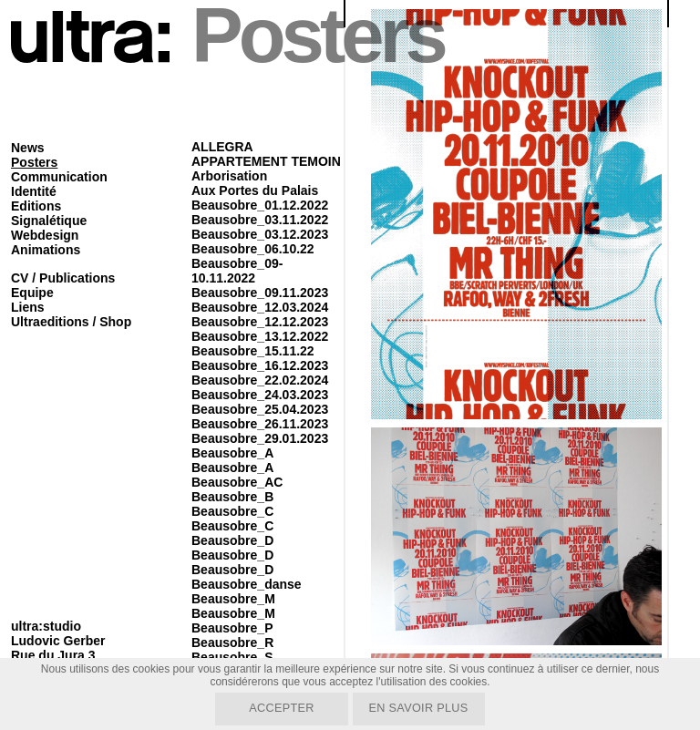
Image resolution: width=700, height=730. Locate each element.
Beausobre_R (232, 643)
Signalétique (49, 221)
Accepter (278, 707)
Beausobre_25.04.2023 (260, 409)
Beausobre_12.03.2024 (260, 307)
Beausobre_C (232, 511)
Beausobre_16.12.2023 (260, 365)
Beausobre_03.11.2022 (260, 220)
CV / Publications (63, 278)
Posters (34, 162)
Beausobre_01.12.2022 (260, 205)
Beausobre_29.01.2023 (260, 438)
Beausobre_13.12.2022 (260, 336)
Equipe (32, 293)
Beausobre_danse (247, 584)
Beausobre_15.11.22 (253, 351)
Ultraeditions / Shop (71, 322)
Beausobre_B (232, 497)
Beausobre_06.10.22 (253, 249)
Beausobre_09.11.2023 (260, 293)
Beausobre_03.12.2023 (260, 234)
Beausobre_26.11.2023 (260, 424)
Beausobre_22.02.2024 (260, 380)
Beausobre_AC (237, 482)
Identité (34, 191)
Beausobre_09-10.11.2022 (237, 271)
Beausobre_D (232, 540)
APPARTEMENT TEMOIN (266, 161)
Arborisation (229, 176)
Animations (46, 250)
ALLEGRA (222, 147)
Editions (36, 206)
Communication (59, 177)
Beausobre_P (232, 628)
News (28, 148)
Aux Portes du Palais (255, 190)
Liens (28, 307)
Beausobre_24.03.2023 (260, 395)
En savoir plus (422, 707)
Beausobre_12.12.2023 (260, 322)
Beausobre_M (233, 599)
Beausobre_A (232, 453)
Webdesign (45, 235)
